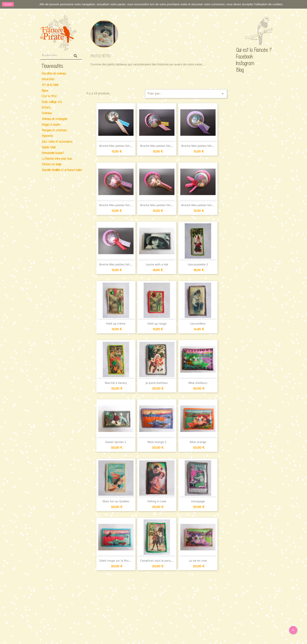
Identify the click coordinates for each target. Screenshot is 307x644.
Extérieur (47, 113)
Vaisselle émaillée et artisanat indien (61, 170)
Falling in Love (157, 501)
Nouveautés (52, 66)
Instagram (240, 64)
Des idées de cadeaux (54, 74)
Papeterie (47, 136)
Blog (240, 70)
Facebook (240, 57)
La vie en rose (198, 561)
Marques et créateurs (55, 130)
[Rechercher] (61, 55)
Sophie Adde (49, 147)
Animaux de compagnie (55, 119)
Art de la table (50, 85)
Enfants (46, 108)
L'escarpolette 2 (198, 264)
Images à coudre (51, 125)
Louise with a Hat (157, 264)
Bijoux (45, 91)
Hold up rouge (157, 323)
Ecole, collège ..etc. (52, 102)
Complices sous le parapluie (159, 561)
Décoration (48, 79)
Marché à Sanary (116, 383)
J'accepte (8, 4)
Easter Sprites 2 (116, 442)
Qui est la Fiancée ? (240, 50)
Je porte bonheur (157, 383)
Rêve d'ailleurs (198, 383)
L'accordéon (198, 323)
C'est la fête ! (50, 96)
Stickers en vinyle (52, 164)
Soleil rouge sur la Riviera (116, 561)
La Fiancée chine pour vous (57, 159)
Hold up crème (116, 323)
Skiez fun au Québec (116, 501)
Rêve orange (198, 442)
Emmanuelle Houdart (53, 153)
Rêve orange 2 (157, 442)
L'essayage (198, 501)
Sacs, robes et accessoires (57, 142)
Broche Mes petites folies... (117, 146)
